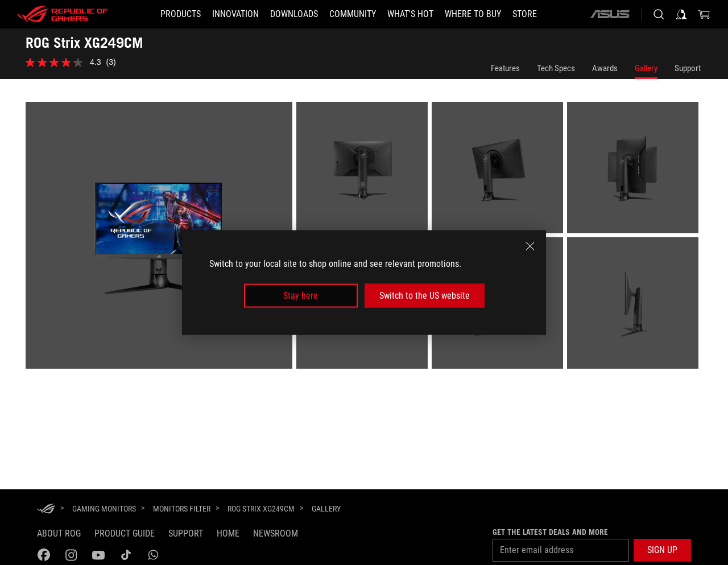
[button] (662, 550)
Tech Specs (556, 68)
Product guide (125, 533)
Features (505, 68)
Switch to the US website (425, 296)
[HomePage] (46, 510)
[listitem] (161, 237)
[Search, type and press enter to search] (659, 14)
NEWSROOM (276, 533)
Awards (605, 68)
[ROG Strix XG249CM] (261, 509)
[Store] (525, 14)
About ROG (59, 533)
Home (228, 533)
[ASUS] (610, 14)
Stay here (301, 296)
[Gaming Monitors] (104, 509)
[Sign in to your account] (681, 14)
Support (688, 68)
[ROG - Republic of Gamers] (63, 14)
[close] (530, 246)
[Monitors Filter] (182, 509)
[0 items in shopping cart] (704, 14)
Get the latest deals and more (550, 532)
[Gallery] (326, 509)
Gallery (646, 68)
